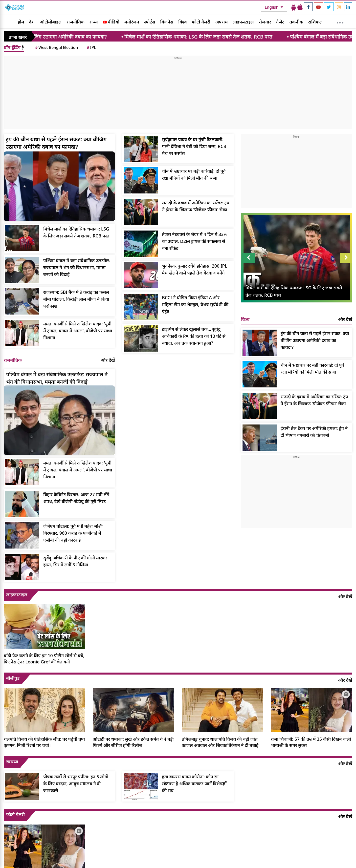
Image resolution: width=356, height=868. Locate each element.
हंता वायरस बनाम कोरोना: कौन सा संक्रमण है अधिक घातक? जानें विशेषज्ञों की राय (194, 783)
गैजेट (280, 22)
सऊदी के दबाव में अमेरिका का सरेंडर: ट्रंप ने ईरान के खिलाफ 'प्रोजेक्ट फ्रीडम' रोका (196, 206)
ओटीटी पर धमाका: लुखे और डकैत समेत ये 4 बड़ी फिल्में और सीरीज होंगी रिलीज (133, 742)
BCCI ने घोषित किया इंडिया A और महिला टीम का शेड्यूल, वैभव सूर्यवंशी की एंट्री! (195, 304)
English (272, 7)
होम (21, 22)
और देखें (108, 360)
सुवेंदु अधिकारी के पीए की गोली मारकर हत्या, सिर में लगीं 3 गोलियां (75, 561)
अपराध (222, 22)
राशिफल (315, 22)
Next (346, 258)
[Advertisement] (178, 95)
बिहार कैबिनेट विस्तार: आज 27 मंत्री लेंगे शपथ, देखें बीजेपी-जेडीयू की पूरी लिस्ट (76, 498)
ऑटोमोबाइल (51, 22)
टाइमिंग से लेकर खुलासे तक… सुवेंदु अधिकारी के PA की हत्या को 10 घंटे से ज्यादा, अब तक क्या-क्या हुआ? (194, 336)
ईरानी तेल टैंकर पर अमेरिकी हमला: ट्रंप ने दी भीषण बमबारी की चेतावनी (314, 432)
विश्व (182, 22)
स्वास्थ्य (12, 762)
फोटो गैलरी (201, 22)
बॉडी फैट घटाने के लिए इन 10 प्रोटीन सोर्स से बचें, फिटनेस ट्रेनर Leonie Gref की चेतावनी (44, 659)
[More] (340, 21)
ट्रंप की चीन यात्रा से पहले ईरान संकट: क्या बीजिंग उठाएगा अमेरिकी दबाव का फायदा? (56, 143)
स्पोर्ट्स (150, 22)
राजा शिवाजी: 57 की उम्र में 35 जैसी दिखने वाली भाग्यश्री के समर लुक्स (311, 742)
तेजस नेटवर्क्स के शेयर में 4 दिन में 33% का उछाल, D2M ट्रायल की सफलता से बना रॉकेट (195, 241)
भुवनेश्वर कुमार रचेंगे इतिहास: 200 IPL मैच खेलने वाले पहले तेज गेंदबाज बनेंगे (195, 269)
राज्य (94, 22)
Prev (248, 258)
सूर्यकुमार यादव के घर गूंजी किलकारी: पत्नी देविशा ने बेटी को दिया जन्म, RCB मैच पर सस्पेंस (194, 146)
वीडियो (111, 22)
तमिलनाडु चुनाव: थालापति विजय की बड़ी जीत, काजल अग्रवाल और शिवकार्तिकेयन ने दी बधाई (220, 742)
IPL (91, 47)
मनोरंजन (132, 22)
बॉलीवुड (13, 678)
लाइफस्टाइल (243, 22)
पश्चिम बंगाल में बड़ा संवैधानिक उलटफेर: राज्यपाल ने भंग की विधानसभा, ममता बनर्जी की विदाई (77, 267)
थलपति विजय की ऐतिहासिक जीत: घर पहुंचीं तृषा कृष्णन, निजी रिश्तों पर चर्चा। (44, 742)
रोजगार (265, 22)
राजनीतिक (76, 22)
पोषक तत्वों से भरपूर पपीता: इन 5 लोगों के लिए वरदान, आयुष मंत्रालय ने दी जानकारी (76, 783)
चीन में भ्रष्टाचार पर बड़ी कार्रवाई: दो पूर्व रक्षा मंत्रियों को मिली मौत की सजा (194, 174)
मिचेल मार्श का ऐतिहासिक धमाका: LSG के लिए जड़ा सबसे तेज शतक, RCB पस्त (211, 37)
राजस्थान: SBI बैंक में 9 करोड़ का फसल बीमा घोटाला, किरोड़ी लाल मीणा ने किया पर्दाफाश (76, 299)
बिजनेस (167, 22)
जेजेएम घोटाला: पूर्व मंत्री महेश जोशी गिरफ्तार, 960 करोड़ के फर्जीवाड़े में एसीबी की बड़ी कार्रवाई (73, 533)
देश (32, 22)
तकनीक (296, 22)
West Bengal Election (56, 47)
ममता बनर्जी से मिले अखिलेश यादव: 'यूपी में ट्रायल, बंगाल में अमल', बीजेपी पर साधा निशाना (78, 331)
